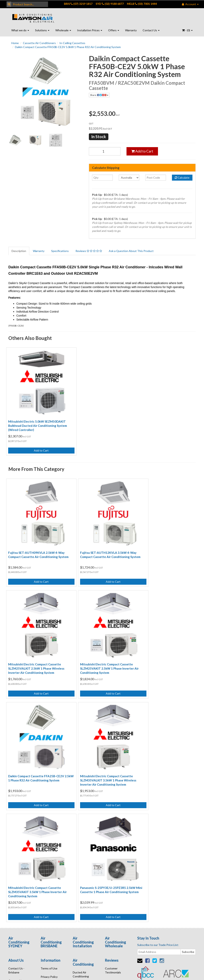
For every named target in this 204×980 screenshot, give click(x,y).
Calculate (182, 178)
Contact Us (151, 30)
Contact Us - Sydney (16, 841)
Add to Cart (142, 151)
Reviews (89, 251)
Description (19, 251)
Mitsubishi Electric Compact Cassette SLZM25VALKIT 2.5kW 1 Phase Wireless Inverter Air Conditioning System (165, 542)
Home (15, 43)
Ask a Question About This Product (131, 251)
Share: (99, 95)
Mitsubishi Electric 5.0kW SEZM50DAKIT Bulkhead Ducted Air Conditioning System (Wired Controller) (38, 418)
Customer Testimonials (113, 829)
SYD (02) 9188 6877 (110, 4)
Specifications (60, 251)
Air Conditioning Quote (83, 870)
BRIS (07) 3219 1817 (78, 4)
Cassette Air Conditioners (39, 43)
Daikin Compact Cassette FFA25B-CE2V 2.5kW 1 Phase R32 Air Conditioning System (101, 646)
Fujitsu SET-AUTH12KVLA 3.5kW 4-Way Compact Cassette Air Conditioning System (101, 542)
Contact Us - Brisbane (16, 829)
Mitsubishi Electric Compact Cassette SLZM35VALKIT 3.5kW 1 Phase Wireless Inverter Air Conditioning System (165, 646)
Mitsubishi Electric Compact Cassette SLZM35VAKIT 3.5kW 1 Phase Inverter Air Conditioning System (37, 750)
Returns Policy (50, 844)
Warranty (131, 30)
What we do (20, 30)
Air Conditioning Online (83, 857)
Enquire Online (18, 864)
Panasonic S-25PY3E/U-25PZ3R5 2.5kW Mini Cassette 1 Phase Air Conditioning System (100, 750)
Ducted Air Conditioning (81, 833)
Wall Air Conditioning (81, 845)
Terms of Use (49, 827)
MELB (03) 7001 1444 (142, 4)
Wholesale (63, 30)
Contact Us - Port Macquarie (19, 854)
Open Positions (115, 849)
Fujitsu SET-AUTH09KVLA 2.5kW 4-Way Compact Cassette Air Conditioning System (36, 542)
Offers (114, 30)
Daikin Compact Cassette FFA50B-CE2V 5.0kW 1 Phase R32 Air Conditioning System (68, 47)
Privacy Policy (49, 835)
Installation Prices (90, 30)
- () (187, 30)
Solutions (42, 30)
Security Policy (50, 852)
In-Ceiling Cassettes (72, 43)
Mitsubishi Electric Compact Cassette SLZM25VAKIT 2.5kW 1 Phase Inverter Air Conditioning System (37, 646)
